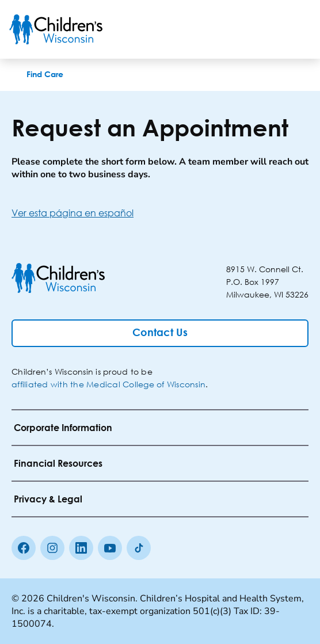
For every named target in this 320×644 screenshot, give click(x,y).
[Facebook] (24, 548)
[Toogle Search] (267, 29)
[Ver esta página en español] (160, 213)
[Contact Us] (160, 333)
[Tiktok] (139, 548)
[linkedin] (81, 548)
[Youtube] (110, 548)
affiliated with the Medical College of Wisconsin (108, 384)
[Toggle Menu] (297, 29)
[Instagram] (52, 548)
